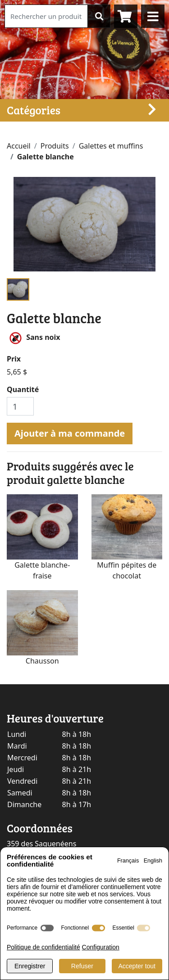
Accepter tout (137, 966)
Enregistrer (30, 966)
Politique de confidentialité (43, 947)
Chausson (42, 661)
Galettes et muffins (111, 146)
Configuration (101, 947)
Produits (55, 146)
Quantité (23, 389)
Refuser (82, 966)
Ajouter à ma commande (70, 433)
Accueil (19, 146)
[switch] (47, 928)
